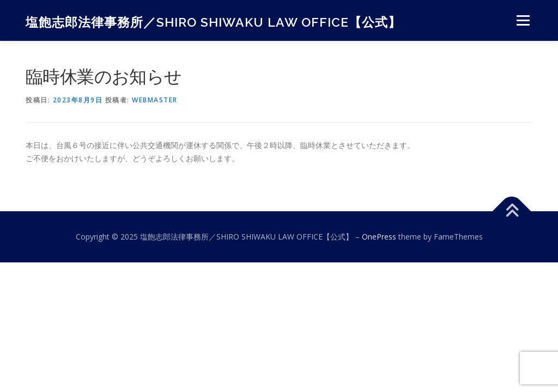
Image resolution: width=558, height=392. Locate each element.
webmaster (155, 100)
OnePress (379, 237)
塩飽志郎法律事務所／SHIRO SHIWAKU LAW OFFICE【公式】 (213, 22)
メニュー (523, 20)
